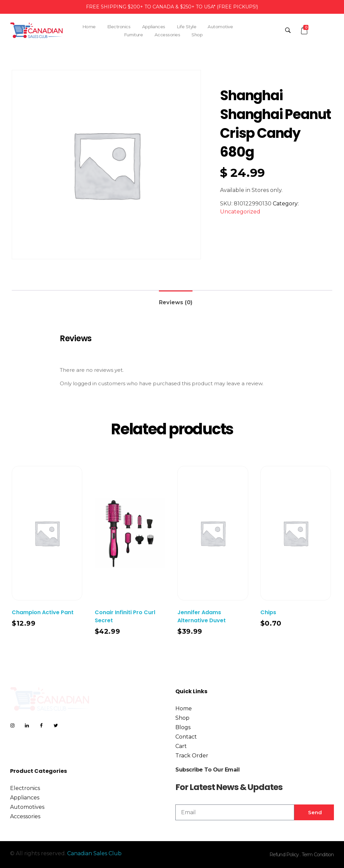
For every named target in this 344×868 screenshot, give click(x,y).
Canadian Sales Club (94, 853)
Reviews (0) (176, 302)
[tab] (176, 300)
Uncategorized (240, 212)
